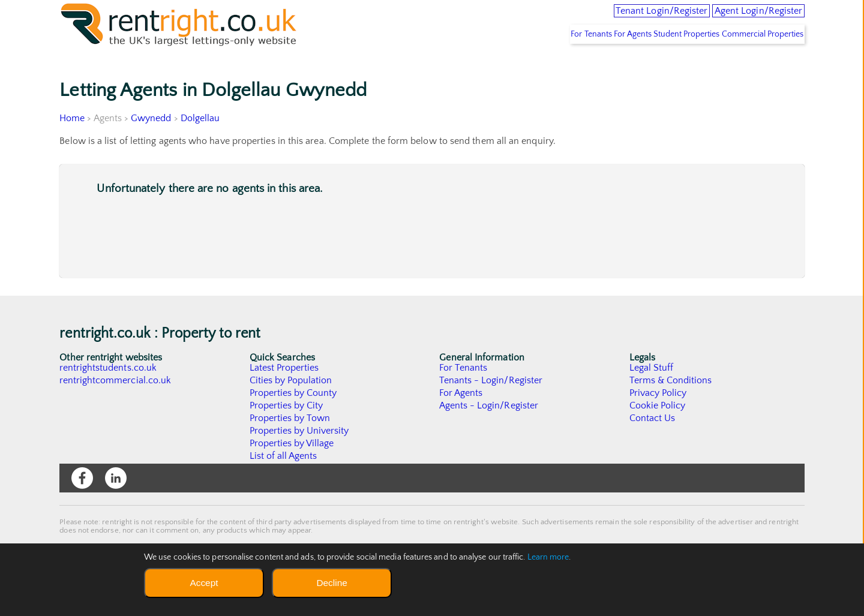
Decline (331, 583)
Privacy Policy (658, 419)
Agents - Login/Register (489, 432)
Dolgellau (200, 145)
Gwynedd (152, 145)
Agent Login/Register (744, 18)
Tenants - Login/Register (491, 407)
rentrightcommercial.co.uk (115, 407)
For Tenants (545, 61)
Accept (204, 583)
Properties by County (294, 419)
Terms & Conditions (671, 407)
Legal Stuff (652, 394)
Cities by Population (291, 407)
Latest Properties (284, 394)
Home (72, 145)
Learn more (548, 557)
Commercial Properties (756, 61)
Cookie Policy (658, 432)
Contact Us (652, 444)
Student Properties (667, 61)
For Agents (600, 61)
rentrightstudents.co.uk (108, 394)
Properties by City (286, 432)
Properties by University (300, 457)
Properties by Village (292, 470)
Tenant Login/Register (614, 18)
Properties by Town (290, 444)
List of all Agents (283, 482)
